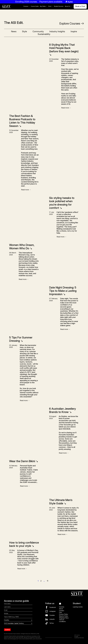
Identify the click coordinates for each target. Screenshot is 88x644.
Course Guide (35, 6)
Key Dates (43, 6)
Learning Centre (78, 607)
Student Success (59, 6)
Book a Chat (80, 6)
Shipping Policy (64, 618)
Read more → (66, 108)
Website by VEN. (35, 634)
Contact (62, 611)
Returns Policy (64, 616)
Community (38, 31)
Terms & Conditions (62, 621)
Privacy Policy (64, 614)
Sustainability (44, 34)
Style (24, 31)
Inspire (74, 31)
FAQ (60, 612)
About (61, 609)
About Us (67, 6)
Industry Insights (57, 31)
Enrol (50, 6)
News (14, 31)
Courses (26, 6)
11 (48, 581)
